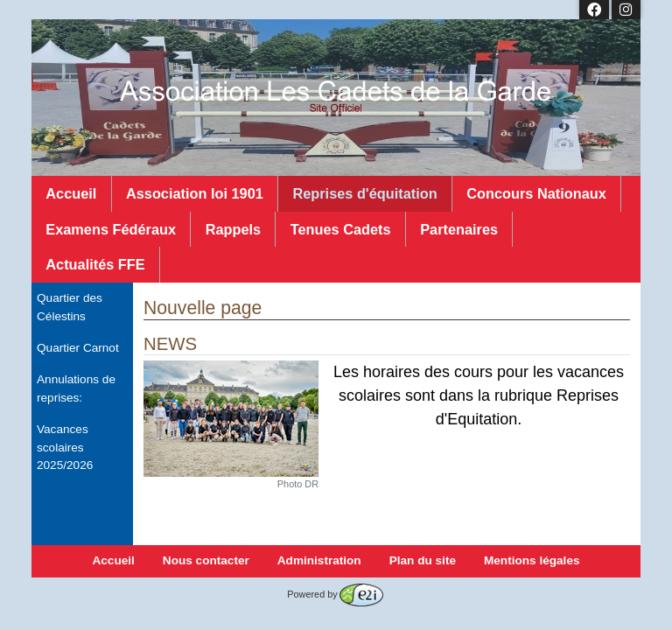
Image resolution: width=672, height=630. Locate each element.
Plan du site (423, 560)
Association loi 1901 (195, 193)
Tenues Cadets (341, 229)
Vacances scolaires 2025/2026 (65, 447)
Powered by (335, 594)
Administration (319, 560)
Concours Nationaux (536, 193)
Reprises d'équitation (364, 193)
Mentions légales (532, 560)
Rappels (233, 229)
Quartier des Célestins (70, 307)
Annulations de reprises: (76, 388)
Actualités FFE (95, 264)
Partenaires (459, 229)
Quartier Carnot (78, 348)
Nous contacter (206, 560)
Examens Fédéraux (111, 229)
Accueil (71, 193)
